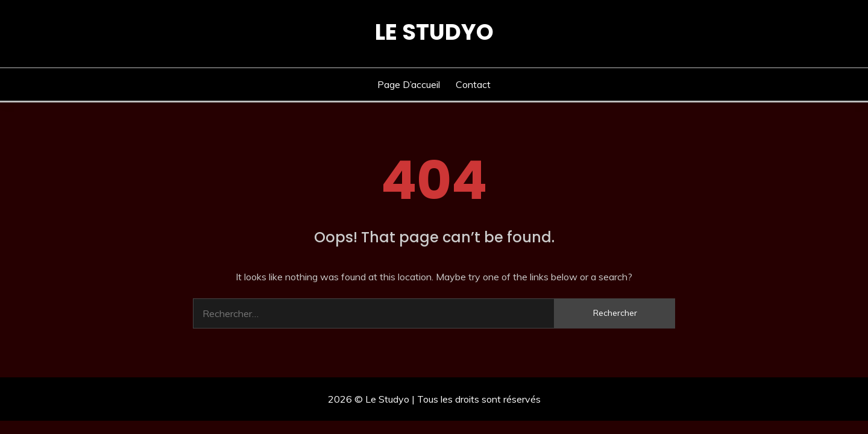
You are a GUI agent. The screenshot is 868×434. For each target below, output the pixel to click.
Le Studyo (434, 32)
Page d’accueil (409, 84)
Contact (473, 84)
